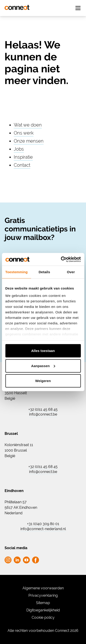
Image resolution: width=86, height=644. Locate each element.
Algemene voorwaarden (43, 588)
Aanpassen (43, 366)
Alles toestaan (43, 351)
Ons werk (24, 133)
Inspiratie (23, 157)
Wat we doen (28, 125)
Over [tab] (71, 272)
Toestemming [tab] (17, 272)
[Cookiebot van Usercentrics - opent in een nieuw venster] (61, 259)
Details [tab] (44, 272)
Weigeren (43, 381)
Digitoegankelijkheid (43, 610)
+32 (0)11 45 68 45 (43, 410)
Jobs (19, 149)
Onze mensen (29, 141)
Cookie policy (43, 617)
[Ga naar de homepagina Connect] (17, 7)
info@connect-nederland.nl (43, 529)
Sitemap (43, 603)
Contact (22, 165)
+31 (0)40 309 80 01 (43, 524)
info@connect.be (43, 414)
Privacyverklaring (43, 595)
